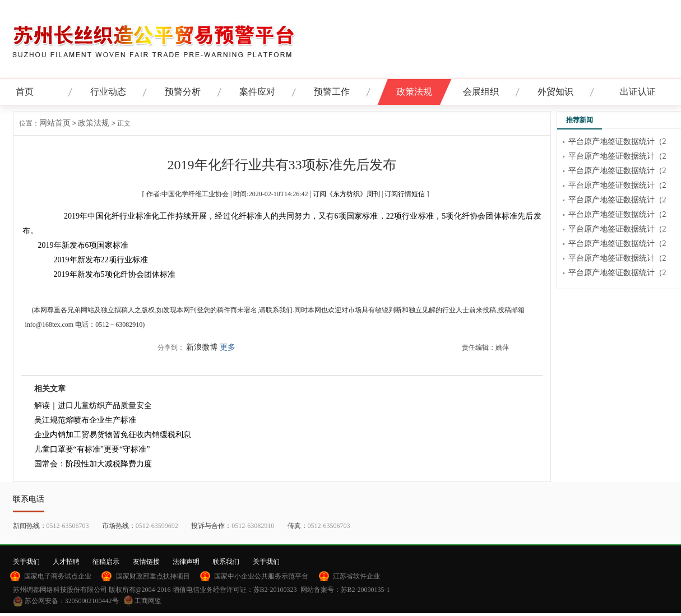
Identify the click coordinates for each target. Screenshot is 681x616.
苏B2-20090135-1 (365, 590)
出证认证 (638, 92)
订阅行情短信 (405, 194)
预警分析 (183, 92)
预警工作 (332, 92)
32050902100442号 (92, 601)
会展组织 (481, 92)
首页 (25, 92)
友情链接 (146, 562)
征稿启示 (106, 562)
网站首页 (55, 123)
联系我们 (226, 562)
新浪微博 (202, 347)
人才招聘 (66, 562)
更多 (228, 347)
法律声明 (186, 562)
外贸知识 (555, 92)
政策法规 (414, 92)
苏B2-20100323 (275, 590)
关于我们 (26, 562)
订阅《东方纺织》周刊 (346, 194)
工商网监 (148, 601)
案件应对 (257, 92)
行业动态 (108, 92)
